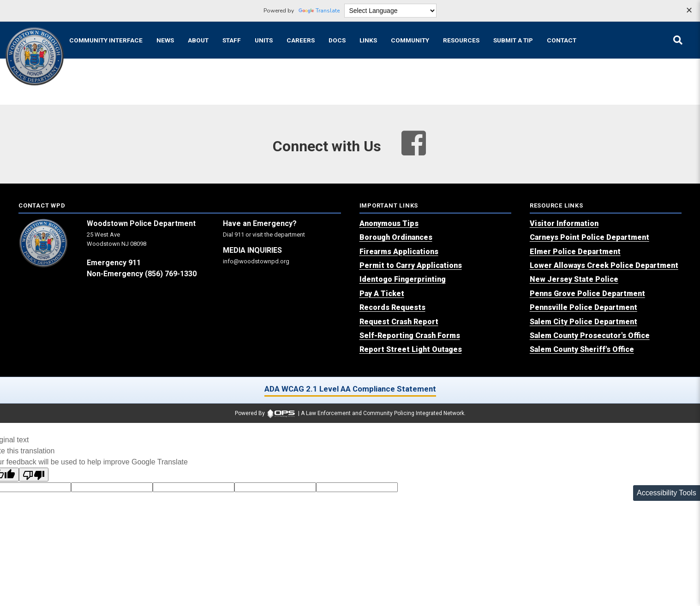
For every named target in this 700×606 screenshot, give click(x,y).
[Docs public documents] (337, 40)
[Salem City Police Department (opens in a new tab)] (583, 322)
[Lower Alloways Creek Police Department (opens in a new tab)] (604, 265)
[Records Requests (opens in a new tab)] (392, 307)
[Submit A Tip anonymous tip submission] (513, 40)
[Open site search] (678, 40)
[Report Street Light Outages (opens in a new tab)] (411, 349)
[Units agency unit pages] (264, 40)
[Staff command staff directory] (232, 40)
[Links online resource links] (368, 40)
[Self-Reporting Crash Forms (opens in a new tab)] (410, 336)
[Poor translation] (34, 475)
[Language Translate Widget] (390, 11)
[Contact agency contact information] (562, 40)
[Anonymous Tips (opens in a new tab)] (389, 223)
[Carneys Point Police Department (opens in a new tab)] (589, 237)
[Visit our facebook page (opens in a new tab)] (414, 144)
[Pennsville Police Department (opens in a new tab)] (583, 307)
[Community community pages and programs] (410, 40)
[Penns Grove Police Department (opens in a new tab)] (587, 294)
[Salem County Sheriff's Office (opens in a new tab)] (582, 349)
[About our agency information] (198, 40)
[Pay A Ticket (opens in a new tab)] (382, 294)
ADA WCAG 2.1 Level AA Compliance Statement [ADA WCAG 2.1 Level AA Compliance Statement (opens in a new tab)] (350, 389)
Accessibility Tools (667, 493)
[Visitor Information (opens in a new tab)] (564, 223)
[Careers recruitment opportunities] (301, 40)
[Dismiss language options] (689, 11)
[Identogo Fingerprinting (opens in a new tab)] (403, 279)
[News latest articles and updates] (165, 40)
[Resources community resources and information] (461, 40)
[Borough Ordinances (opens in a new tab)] (396, 237)
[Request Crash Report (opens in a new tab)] (399, 322)
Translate (319, 11)
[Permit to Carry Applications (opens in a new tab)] (411, 265)
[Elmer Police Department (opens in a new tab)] (575, 252)
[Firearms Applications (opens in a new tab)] (399, 252)
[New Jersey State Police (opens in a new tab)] (574, 279)
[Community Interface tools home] (106, 40)
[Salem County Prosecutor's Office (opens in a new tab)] (590, 336)
